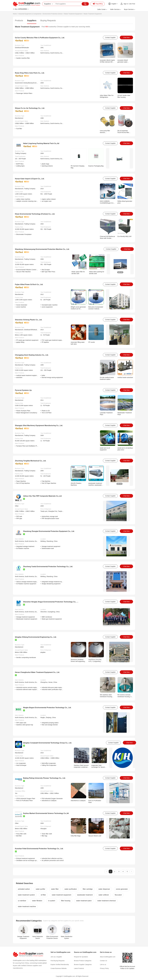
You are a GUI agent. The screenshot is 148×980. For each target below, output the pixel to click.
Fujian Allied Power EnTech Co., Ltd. (29, 284)
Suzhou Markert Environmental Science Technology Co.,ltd (46, 813)
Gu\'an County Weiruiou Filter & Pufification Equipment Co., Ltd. (40, 38)
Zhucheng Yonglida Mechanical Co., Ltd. (31, 461)
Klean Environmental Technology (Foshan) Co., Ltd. (35, 214)
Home (15, 14)
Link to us (103, 965)
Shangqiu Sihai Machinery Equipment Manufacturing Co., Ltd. (39, 425)
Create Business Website (59, 968)
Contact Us (103, 961)
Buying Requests (48, 20)
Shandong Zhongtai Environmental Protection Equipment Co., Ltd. (49, 531)
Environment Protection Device (53, 14)
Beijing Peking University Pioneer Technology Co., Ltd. (44, 778)
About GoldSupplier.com (108, 957)
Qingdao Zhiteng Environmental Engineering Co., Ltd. (36, 637)
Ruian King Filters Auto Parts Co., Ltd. (30, 73)
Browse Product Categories (83, 961)
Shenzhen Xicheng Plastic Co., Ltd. (29, 320)
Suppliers (32, 20)
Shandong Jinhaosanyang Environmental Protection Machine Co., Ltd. (42, 249)
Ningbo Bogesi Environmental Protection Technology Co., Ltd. (47, 708)
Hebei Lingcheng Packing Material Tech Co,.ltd (41, 143)
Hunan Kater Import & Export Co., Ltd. (30, 179)
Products (19, 20)
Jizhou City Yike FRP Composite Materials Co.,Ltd (42, 496)
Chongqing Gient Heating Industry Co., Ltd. (32, 355)
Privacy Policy (104, 968)
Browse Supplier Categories (83, 965)
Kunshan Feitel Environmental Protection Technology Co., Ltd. (39, 849)
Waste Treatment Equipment (73, 14)
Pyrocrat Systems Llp (23, 390)
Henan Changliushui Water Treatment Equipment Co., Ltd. (37, 672)
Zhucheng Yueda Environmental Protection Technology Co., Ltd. (48, 567)
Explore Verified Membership (60, 965)
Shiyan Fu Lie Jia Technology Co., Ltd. (30, 108)
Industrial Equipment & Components (30, 14)
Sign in (126, 4)
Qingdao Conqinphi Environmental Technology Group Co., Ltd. (47, 743)
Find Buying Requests (58, 961)
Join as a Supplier (56, 957)
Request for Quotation (81, 957)
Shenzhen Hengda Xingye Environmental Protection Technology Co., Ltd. (51, 602)
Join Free (132, 4)
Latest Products (79, 968)
